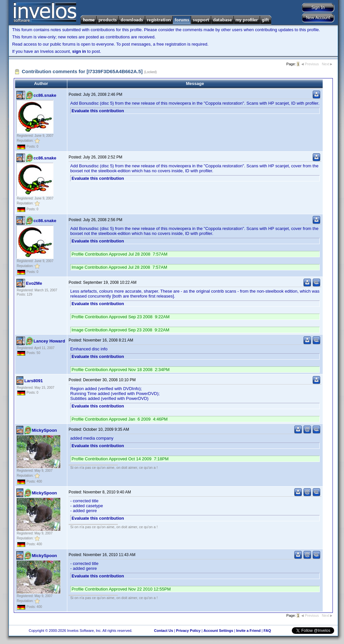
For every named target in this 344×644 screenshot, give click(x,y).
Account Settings (218, 631)
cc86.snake (45, 95)
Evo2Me (34, 283)
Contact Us (163, 631)
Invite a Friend (248, 631)
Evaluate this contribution (98, 111)
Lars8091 (33, 381)
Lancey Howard (49, 341)
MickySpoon (44, 430)
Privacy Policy (188, 631)
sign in (79, 51)
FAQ (267, 631)
